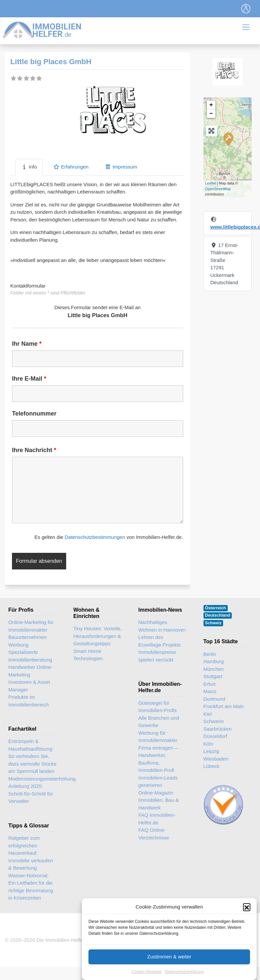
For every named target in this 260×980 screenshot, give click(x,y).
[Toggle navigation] (246, 9)
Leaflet (211, 183)
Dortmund (214, 699)
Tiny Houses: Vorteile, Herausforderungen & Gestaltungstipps (98, 636)
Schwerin (214, 721)
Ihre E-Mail (29, 379)
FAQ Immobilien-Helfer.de (157, 819)
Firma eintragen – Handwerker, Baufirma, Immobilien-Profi (158, 759)
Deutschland (218, 615)
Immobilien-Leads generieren (158, 782)
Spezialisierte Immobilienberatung (30, 656)
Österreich (216, 608)
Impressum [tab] (121, 167)
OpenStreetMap (218, 189)
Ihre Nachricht (34, 450)
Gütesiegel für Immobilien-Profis (158, 707)
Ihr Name (27, 344)
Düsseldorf (215, 736)
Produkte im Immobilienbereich (29, 701)
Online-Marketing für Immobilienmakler (31, 626)
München (214, 669)
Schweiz (213, 623)
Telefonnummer (34, 414)
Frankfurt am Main (224, 706)
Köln (208, 744)
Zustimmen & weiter (169, 967)
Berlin (210, 654)
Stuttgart (213, 676)
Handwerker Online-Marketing (30, 671)
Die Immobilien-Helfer (60, 940)
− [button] (211, 114)
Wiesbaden (216, 759)
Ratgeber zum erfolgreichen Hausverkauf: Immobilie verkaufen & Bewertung (31, 853)
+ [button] (211, 105)
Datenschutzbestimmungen (95, 537)
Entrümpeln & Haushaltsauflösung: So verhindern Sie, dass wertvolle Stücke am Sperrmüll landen (32, 756)
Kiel (208, 714)
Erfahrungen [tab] (71, 167)
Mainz (210, 691)
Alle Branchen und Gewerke (159, 722)
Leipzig (211, 751)
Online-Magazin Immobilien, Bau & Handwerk (159, 800)
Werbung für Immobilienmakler (158, 737)
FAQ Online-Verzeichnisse (154, 834)
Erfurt (210, 684)
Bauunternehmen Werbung (27, 641)
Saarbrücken (218, 729)
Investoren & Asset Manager (29, 686)
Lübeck (211, 766)
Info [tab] (29, 167)
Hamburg (214, 661)
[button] (247, 917)
